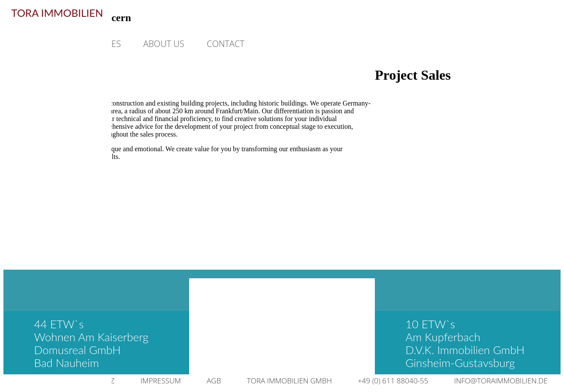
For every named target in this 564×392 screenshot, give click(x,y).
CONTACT (226, 44)
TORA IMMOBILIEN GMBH (289, 381)
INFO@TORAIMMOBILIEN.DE (501, 381)
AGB (214, 381)
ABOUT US (164, 44)
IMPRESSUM (161, 381)
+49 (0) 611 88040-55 (393, 381)
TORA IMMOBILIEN (57, 13)
